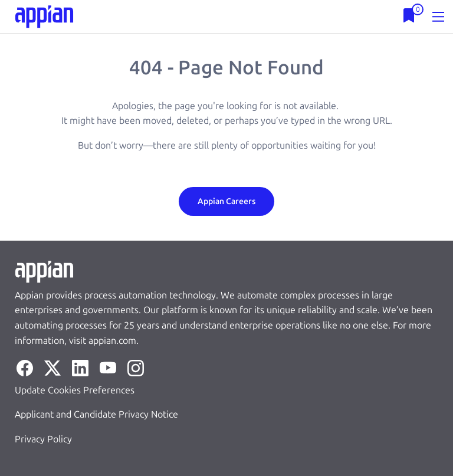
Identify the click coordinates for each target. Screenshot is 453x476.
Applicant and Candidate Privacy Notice (96, 414)
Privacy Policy (43, 439)
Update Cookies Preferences (75, 390)
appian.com (112, 341)
